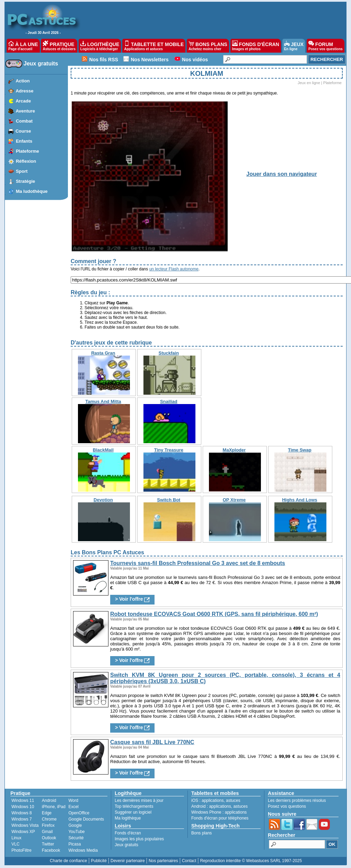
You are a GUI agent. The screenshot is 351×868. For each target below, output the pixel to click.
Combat (24, 121)
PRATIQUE (59, 46)
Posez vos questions (287, 806)
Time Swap (300, 450)
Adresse (24, 91)
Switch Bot (169, 500)
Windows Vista (25, 825)
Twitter (48, 844)
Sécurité (76, 838)
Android (49, 800)
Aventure (25, 111)
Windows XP (23, 832)
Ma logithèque (128, 818)
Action (23, 81)
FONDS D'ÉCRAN (256, 46)
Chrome (49, 819)
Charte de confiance (68, 861)
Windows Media (83, 850)
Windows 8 (22, 813)
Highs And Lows (300, 500)
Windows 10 (23, 807)
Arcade (23, 101)
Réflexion (26, 161)
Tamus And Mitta (103, 401)
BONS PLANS (208, 46)
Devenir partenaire (128, 861)
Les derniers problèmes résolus (297, 800)
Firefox (48, 825)
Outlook (49, 838)
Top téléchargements (134, 806)
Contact (189, 861)
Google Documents (86, 819)
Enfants (24, 141)
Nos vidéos (195, 60)
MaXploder (234, 450)
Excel (73, 807)
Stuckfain (169, 353)
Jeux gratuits (41, 64)
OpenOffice (79, 813)
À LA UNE (23, 46)
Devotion (103, 500)
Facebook (51, 850)
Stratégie (26, 181)
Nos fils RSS (104, 60)
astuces (233, 800)
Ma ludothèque (32, 191)
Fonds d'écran (128, 833)
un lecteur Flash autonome (174, 269)
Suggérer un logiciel (133, 812)
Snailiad (169, 401)
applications (213, 800)
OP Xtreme (234, 500)
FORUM (326, 46)
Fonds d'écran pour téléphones (220, 818)
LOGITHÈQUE (100, 46)
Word (73, 800)
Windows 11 (23, 800)
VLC (15, 844)
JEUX (294, 46)
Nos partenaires (163, 861)
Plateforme (28, 151)
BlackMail (103, 450)
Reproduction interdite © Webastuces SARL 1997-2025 (251, 861)
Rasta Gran (103, 353)
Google (75, 825)
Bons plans (201, 833)
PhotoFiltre (21, 850)
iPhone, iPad (54, 807)
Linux (16, 838)
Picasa (74, 844)
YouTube (76, 832)
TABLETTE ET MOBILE (154, 46)
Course (23, 131)
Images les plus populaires (139, 839)
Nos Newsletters (150, 60)
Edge (47, 813)
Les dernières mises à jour (139, 800)
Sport (22, 171)
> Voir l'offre (132, 599)
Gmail (47, 832)
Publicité (99, 861)
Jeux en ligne (309, 83)
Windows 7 (22, 819)
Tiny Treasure (169, 450)
